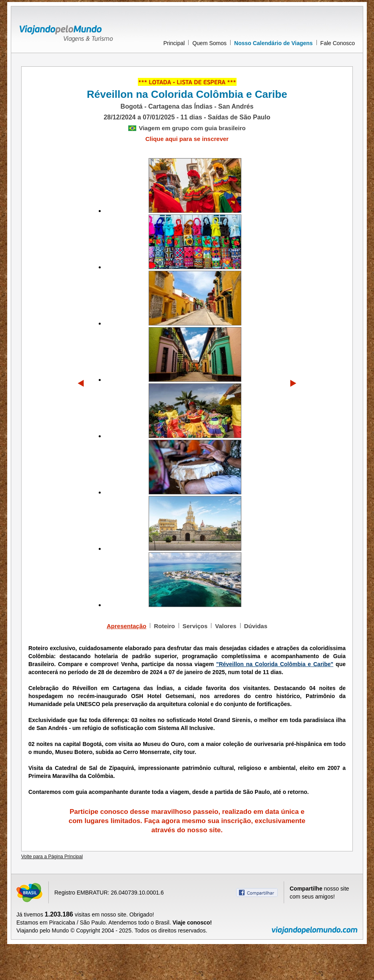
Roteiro (164, 626)
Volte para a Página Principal (52, 857)
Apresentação (126, 626)
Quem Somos (209, 43)
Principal (174, 43)
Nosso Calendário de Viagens (274, 43)
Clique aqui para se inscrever (187, 139)
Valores (226, 626)
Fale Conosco (338, 43)
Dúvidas (256, 626)
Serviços (195, 626)
